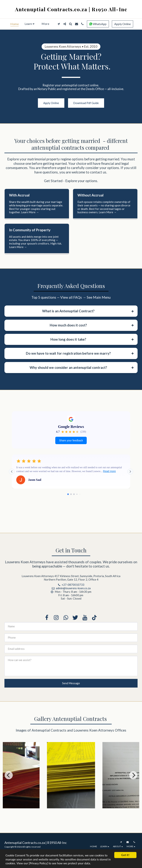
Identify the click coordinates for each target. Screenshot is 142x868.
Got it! (125, 855)
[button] (30, 24)
